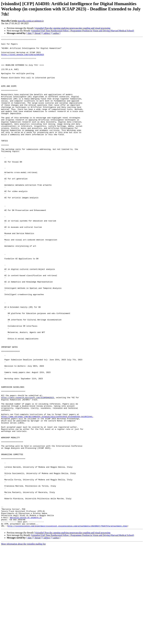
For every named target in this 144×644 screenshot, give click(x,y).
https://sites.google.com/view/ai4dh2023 (22, 58)
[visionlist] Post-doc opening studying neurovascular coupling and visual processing (72, 28)
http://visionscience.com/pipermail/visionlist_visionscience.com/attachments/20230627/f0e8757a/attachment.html (67, 624)
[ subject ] (47, 33)
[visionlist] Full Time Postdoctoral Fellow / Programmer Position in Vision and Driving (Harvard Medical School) (82, 31)
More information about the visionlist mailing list (23, 642)
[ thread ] (38, 33)
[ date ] (30, 33)
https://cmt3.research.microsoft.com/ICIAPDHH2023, (28, 469)
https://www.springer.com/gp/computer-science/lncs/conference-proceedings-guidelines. (47, 492)
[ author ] (56, 33)
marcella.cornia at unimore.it (31, 21)
